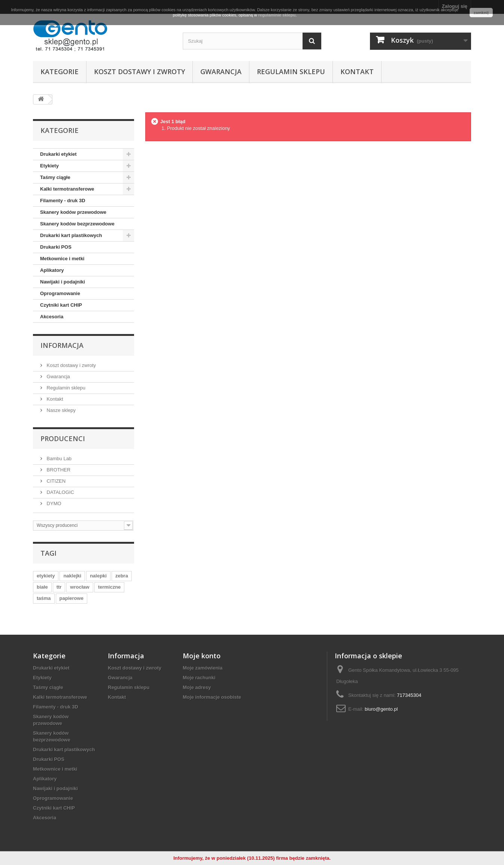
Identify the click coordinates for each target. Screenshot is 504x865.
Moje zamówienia (203, 668)
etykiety (46, 576)
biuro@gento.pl (381, 709)
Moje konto (202, 656)
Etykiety (49, 166)
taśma (44, 598)
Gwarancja (221, 72)
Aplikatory (52, 270)
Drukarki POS (56, 247)
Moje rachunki (199, 678)
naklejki (72, 576)
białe (42, 587)
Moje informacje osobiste (212, 697)
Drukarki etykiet (58, 154)
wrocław (80, 587)
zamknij (481, 13)
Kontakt (357, 72)
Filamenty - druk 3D (63, 201)
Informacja (62, 345)
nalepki (98, 576)
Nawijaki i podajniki (63, 282)
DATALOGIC (60, 492)
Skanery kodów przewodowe (73, 212)
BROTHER (58, 470)
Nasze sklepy (60, 410)
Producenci (63, 438)
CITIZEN (55, 481)
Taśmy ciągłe (55, 177)
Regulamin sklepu (291, 72)
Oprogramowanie (60, 293)
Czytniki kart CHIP (61, 305)
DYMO (53, 503)
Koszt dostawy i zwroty (139, 72)
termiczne (110, 587)
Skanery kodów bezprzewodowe (77, 224)
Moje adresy (197, 687)
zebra (122, 576)
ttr (59, 587)
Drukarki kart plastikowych (71, 235)
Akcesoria (52, 317)
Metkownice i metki (62, 259)
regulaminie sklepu (277, 15)
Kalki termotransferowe (67, 189)
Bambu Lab (58, 459)
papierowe (72, 598)
